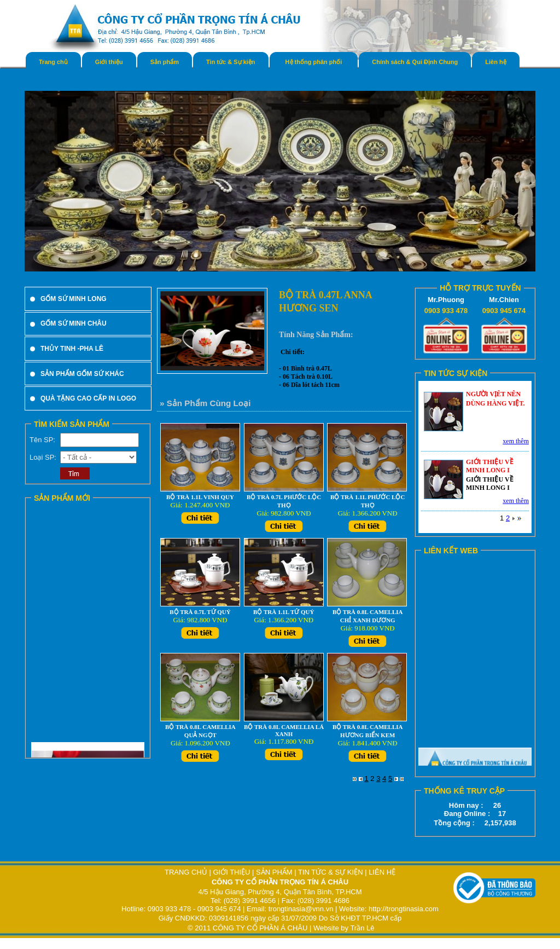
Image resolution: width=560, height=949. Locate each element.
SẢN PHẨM (274, 872)
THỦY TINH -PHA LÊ (72, 349)
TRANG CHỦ (187, 872)
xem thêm (516, 441)
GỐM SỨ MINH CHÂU (74, 323)
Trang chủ (53, 62)
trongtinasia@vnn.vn (301, 909)
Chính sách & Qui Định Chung (415, 62)
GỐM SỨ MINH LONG (74, 299)
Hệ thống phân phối (314, 62)
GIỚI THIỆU (231, 872)
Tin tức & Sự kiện (231, 62)
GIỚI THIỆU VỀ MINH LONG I (490, 466)
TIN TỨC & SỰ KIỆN (331, 872)
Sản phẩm (165, 62)
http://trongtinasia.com (404, 909)
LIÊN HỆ (382, 872)
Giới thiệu (109, 62)
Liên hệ (495, 62)
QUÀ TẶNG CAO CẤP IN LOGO (88, 398)
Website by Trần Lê (344, 928)
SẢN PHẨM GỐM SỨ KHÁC (82, 374)
